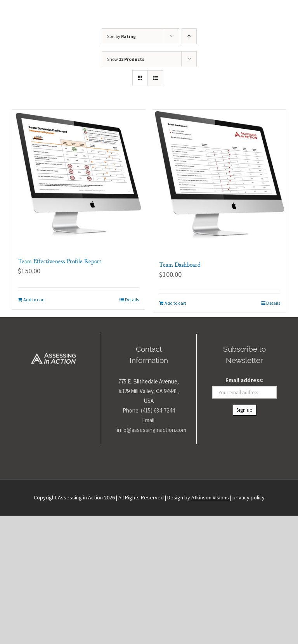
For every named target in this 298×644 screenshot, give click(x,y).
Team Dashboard (180, 265)
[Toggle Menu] (279, 14)
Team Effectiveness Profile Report (60, 261)
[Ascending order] (189, 36)
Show (126, 59)
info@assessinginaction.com (152, 430)
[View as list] (155, 78)
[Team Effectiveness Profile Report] (78, 176)
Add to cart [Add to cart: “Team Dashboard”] (175, 303)
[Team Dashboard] (220, 177)
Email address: (244, 380)
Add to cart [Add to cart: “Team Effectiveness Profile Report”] (34, 300)
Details (132, 300)
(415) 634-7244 (158, 410)
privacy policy (249, 497)
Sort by (121, 36)
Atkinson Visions (210, 497)
